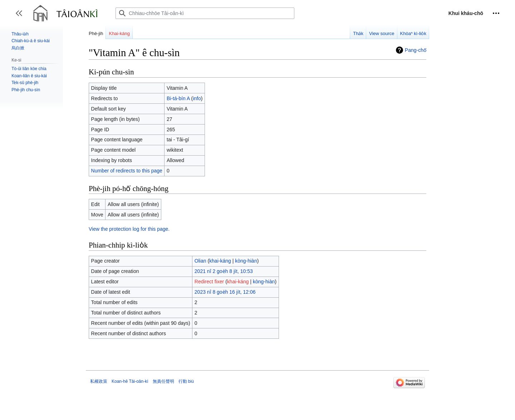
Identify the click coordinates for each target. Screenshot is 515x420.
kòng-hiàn (246, 261)
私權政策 (99, 381)
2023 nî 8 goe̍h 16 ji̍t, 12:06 (225, 292)
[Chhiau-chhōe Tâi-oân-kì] (205, 13)
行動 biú (186, 381)
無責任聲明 (163, 381)
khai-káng (220, 261)
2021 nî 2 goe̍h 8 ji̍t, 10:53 (224, 271)
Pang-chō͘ (416, 50)
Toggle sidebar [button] (21, 17)
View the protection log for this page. (129, 229)
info (197, 98)
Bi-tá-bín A (178, 98)
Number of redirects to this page (127, 171)
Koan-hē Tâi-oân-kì (130, 381)
